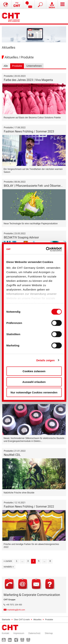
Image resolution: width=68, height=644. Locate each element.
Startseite (6, 620)
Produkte (17, 66)
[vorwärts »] (9, 567)
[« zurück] (8, 561)
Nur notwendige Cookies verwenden (34, 392)
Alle (6, 66)
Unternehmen (34, 66)
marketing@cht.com (16, 610)
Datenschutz (35, 633)
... (22, 561)
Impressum (19, 633)
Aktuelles (37, 620)
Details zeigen (45, 360)
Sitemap (49, 633)
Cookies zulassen (34, 371)
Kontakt (6, 633)
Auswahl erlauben (34, 382)
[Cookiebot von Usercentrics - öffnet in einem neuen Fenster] (47, 249)
